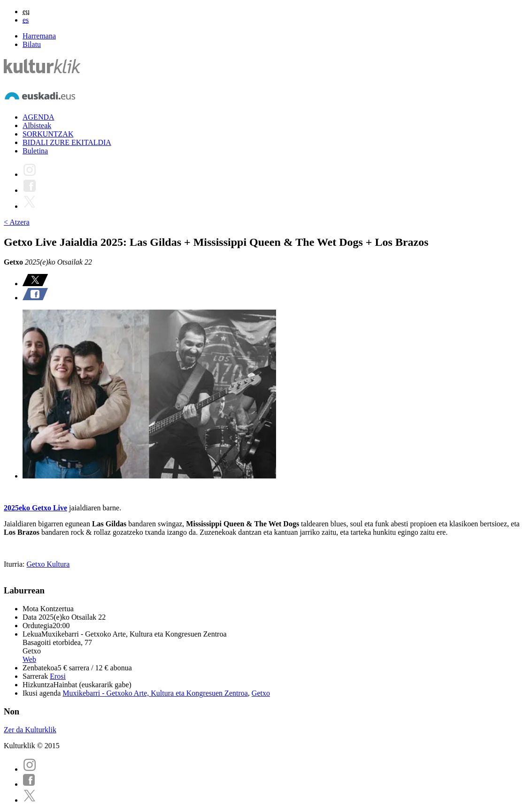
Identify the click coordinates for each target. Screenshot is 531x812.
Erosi (58, 676)
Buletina (35, 151)
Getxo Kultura (48, 564)
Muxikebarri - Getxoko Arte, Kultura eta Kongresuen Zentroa (155, 693)
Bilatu (32, 44)
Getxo (261, 693)
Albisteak (37, 125)
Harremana (39, 36)
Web (29, 659)
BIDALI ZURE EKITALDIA (67, 142)
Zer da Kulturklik (30, 730)
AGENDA (38, 117)
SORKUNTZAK (48, 134)
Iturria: (15, 564)
